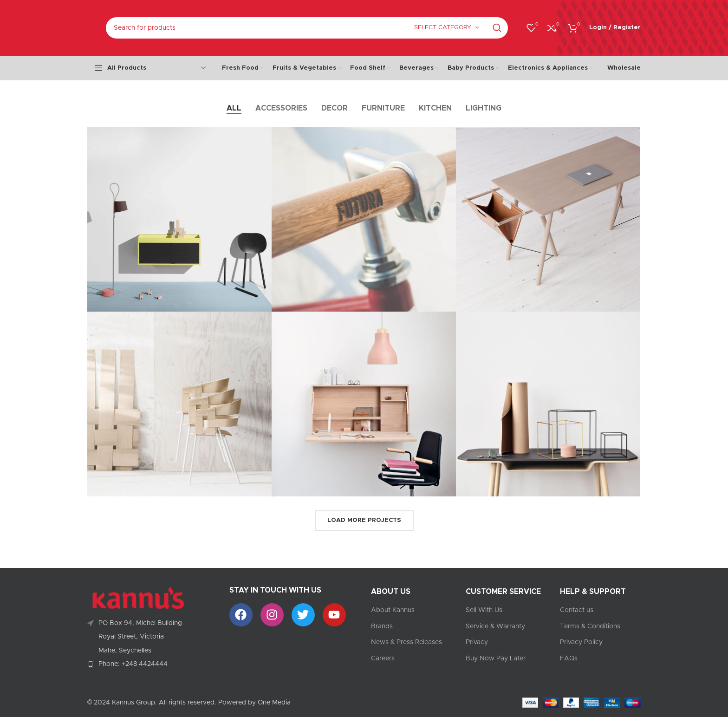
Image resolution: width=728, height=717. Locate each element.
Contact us (577, 610)
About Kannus (393, 610)
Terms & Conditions (590, 626)
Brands (382, 626)
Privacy (477, 642)
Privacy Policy (581, 642)
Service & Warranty (495, 626)
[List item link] (151, 664)
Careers (383, 658)
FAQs (569, 658)
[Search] (307, 28)
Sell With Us (484, 610)
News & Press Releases (406, 642)
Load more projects (364, 520)
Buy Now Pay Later (496, 658)
